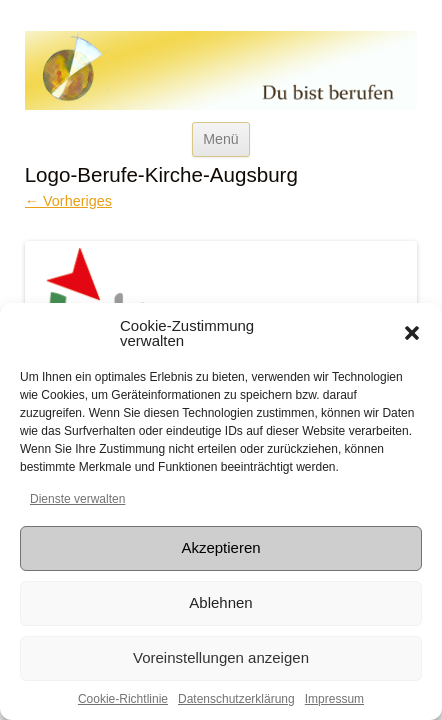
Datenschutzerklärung (236, 699)
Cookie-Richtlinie (123, 699)
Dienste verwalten (77, 499)
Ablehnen (220, 602)
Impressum (334, 699)
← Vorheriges (68, 201)
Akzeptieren (220, 547)
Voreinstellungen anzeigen (221, 657)
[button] (412, 333)
